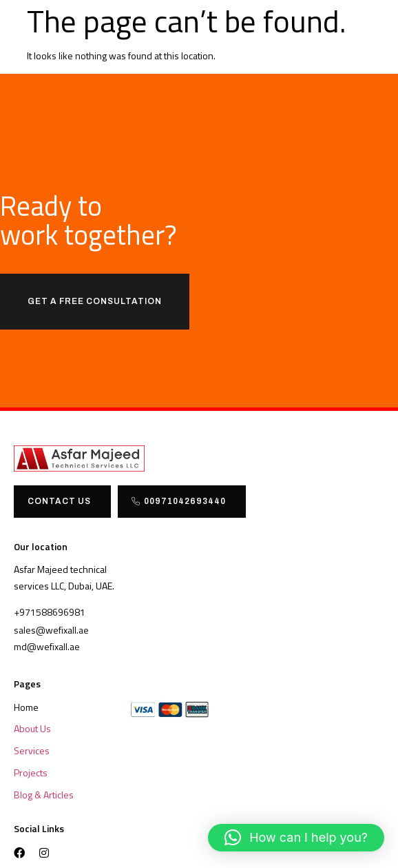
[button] (296, 838)
